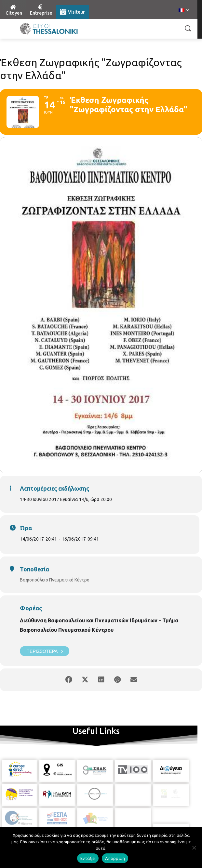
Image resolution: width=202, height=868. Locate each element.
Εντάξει (88, 858)
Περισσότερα (45, 651)
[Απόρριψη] (194, 848)
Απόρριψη (115, 858)
